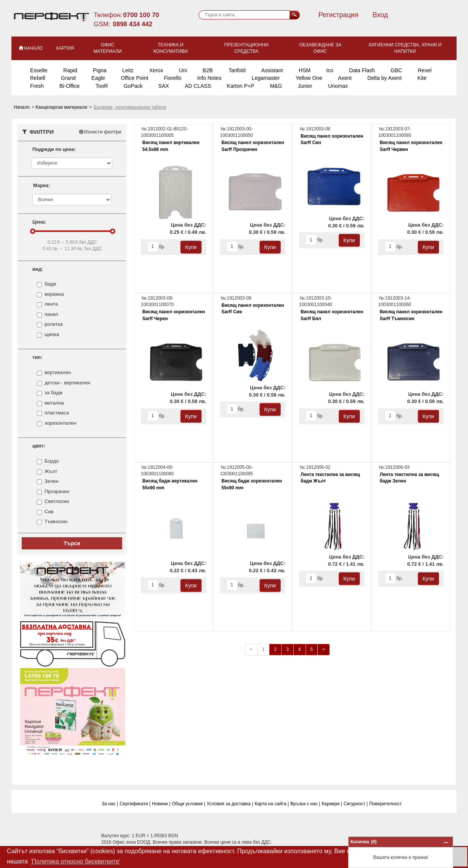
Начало (22, 107)
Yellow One (309, 78)
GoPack (133, 86)
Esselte (39, 70)
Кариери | (332, 804)
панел (51, 314)
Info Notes (209, 78)
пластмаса (57, 413)
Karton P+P (240, 86)
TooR (102, 86)
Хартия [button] (65, 48)
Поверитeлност (385, 804)
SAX (164, 86)
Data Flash (362, 70)
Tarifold (237, 70)
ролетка (54, 324)
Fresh (37, 86)
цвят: (39, 446)
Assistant (272, 70)
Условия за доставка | (230, 804)
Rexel (425, 70)
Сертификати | (135, 804)
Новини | (161, 804)
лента (51, 304)
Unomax (338, 86)
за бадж (53, 393)
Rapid (70, 70)
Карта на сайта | (272, 804)
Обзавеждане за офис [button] (320, 48)
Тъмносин (56, 522)
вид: (38, 269)
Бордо (52, 461)
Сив (49, 512)
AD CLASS (198, 86)
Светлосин (57, 501)
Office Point (134, 78)
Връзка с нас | (305, 804)
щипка (52, 335)
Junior (305, 86)
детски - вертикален (68, 383)
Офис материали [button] (108, 48)
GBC (396, 70)
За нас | (110, 804)
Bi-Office (69, 86)
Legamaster (266, 78)
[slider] (33, 231)
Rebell (38, 78)
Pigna (100, 70)
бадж (50, 284)
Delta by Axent (384, 78)
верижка (54, 294)
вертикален (58, 373)
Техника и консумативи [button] (170, 48)
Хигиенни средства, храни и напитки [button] (405, 48)
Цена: (39, 222)
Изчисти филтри (100, 132)
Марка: (41, 185)
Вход (380, 15)
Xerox (156, 70)
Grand (68, 78)
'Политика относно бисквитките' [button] (76, 861)
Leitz (128, 70)
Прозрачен (57, 492)
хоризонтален (60, 423)
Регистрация (338, 15)
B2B (208, 70)
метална (54, 403)
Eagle (98, 78)
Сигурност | (356, 804)
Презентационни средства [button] (246, 48)
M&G (276, 86)
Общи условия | (189, 804)
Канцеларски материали (62, 107)
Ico (330, 70)
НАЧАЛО (30, 48)
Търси (72, 543)
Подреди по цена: (54, 149)
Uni (183, 70)
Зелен (52, 481)
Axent (345, 78)
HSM (305, 70)
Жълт (51, 471)
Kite (422, 78)
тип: (37, 357)
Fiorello (173, 78)
